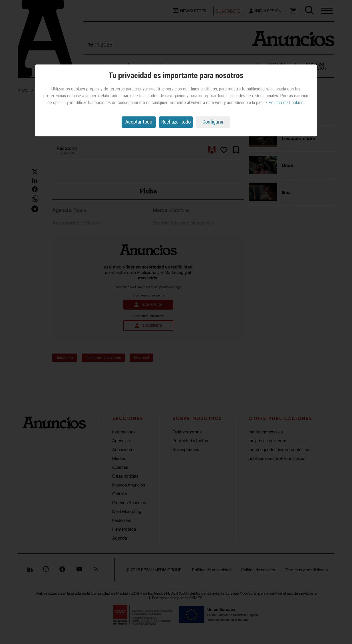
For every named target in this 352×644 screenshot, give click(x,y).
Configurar (213, 122)
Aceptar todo (139, 122)
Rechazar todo (176, 122)
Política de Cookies (286, 103)
